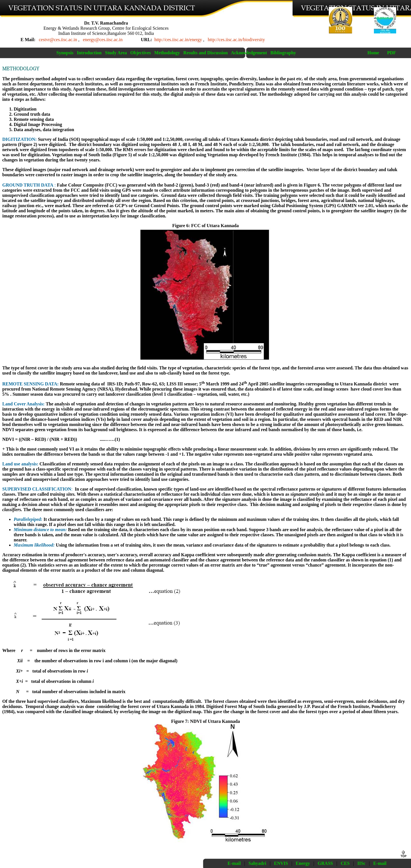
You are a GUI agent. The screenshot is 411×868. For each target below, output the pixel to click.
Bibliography (283, 53)
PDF (391, 53)
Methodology (167, 53)
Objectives (141, 53)
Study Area (116, 53)
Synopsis (65, 53)
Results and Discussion (205, 53)
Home (373, 53)
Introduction (89, 53)
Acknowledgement (249, 53)
